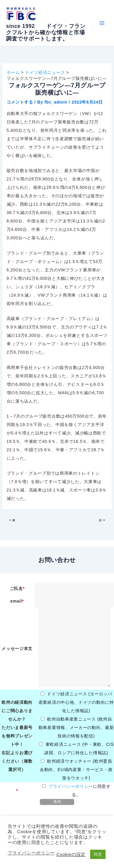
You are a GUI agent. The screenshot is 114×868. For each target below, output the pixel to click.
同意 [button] (98, 854)
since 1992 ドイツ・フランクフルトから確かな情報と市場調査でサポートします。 (46, 32)
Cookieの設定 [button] (71, 854)
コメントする (20, 102)
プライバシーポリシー (71, 786)
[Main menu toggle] (102, 23)
